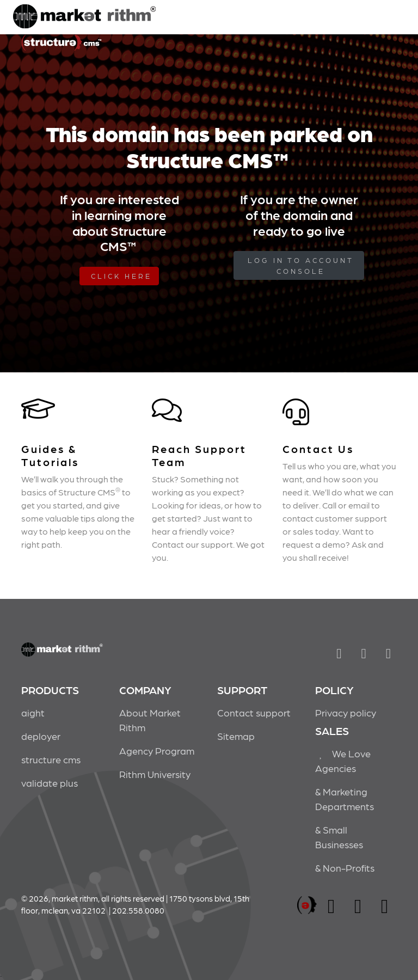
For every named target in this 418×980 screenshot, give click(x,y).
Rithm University (155, 774)
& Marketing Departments (345, 799)
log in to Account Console (301, 265)
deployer (41, 736)
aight (33, 712)
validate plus (50, 783)
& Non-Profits (345, 868)
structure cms (51, 759)
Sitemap (236, 736)
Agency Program (157, 751)
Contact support (254, 712)
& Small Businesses (339, 837)
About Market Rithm (150, 720)
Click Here (121, 276)
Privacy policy (346, 712)
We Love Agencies (343, 761)
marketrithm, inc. (307, 906)
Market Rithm (84, 17)
